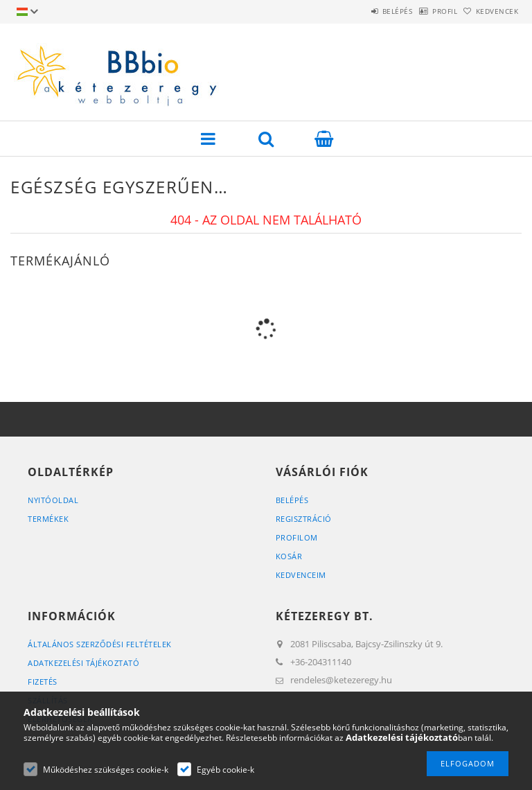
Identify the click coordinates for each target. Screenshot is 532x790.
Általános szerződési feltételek (100, 644)
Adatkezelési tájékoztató (83, 663)
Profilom (297, 537)
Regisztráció (304, 519)
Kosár (289, 556)
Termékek (48, 519)
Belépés (362, 11)
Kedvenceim (301, 575)
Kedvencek (490, 11)
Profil (423, 11)
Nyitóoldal (53, 500)
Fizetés (43, 682)
